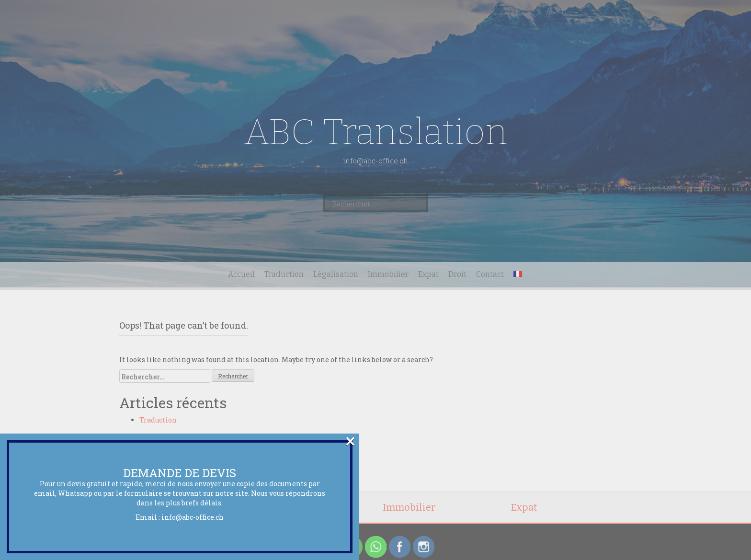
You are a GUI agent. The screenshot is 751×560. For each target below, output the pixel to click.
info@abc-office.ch (193, 517)
